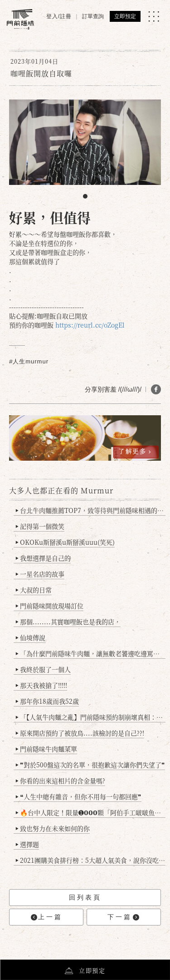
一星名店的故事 (40, 574)
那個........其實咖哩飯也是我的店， (68, 622)
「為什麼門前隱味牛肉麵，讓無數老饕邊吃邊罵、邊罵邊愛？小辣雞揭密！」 (91, 653)
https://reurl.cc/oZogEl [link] (90, 325)
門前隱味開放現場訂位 (50, 606)
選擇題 (27, 844)
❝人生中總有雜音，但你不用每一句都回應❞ (79, 796)
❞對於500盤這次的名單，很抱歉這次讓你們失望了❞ (90, 765)
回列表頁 (85, 897)
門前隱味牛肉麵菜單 (46, 749)
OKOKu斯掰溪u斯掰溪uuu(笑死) (65, 542)
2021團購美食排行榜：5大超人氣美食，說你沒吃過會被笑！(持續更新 (91, 860)
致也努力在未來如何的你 (53, 828)
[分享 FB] (156, 389)
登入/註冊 (59, 16)
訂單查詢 (93, 16)
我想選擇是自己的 (43, 558)
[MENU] (154, 16)
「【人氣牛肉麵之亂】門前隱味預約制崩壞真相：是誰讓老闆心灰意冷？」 (91, 717)
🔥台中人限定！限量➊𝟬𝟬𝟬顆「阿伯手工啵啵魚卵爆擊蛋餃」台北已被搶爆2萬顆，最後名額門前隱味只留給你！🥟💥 (91, 812)
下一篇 (123, 917)
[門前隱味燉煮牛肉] (20, 19)
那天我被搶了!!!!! (41, 685)
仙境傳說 (31, 637)
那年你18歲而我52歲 (47, 701)
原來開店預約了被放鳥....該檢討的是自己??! (80, 733)
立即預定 (125, 16)
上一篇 (47, 917)
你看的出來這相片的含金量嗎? (61, 781)
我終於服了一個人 (43, 669)
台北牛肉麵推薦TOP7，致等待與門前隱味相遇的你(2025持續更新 (91, 510)
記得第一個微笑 (40, 526)
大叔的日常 (34, 590)
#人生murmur (29, 361)
